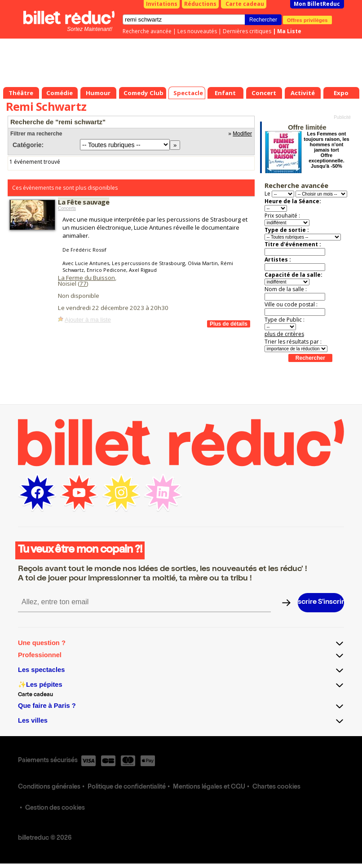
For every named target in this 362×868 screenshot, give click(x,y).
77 (83, 284)
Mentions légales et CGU (209, 787)
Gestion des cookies (55, 808)
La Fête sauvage (84, 202)
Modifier (242, 134)
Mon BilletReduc (317, 4)
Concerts (67, 208)
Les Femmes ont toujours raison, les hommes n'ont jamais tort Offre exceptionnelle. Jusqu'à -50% (326, 150)
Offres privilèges (307, 20)
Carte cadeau (245, 4)
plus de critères (284, 334)
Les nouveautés (197, 31)
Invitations (162, 4)
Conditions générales (49, 787)
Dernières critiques (247, 31)
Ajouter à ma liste (88, 320)
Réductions (200, 4)
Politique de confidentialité (127, 787)
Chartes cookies (276, 787)
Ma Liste (289, 31)
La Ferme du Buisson (86, 278)
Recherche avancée (147, 31)
